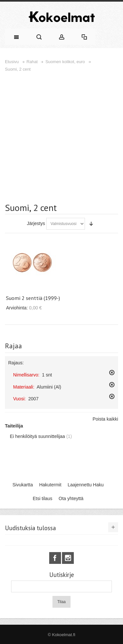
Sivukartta (23, 485)
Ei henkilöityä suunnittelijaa (37, 436)
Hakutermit (50, 485)
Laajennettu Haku (86, 485)
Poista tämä (112, 373)
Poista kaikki (105, 419)
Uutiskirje (61, 575)
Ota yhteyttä (71, 498)
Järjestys (36, 223)
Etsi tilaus (43, 498)
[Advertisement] (61, 137)
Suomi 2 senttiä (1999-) (33, 298)
